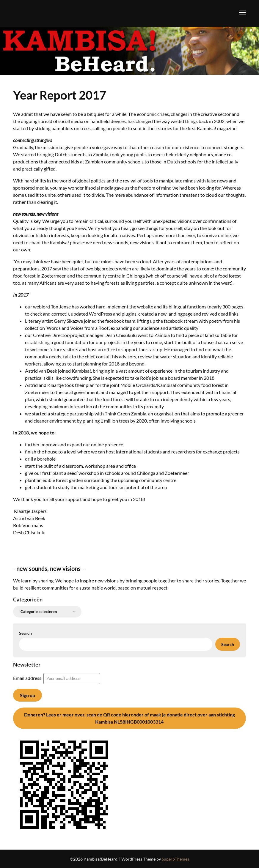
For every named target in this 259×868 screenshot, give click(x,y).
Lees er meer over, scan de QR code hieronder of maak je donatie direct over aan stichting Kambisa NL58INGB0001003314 (129, 718)
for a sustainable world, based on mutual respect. (119, 588)
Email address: (57, 678)
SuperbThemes (175, 859)
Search (25, 633)
